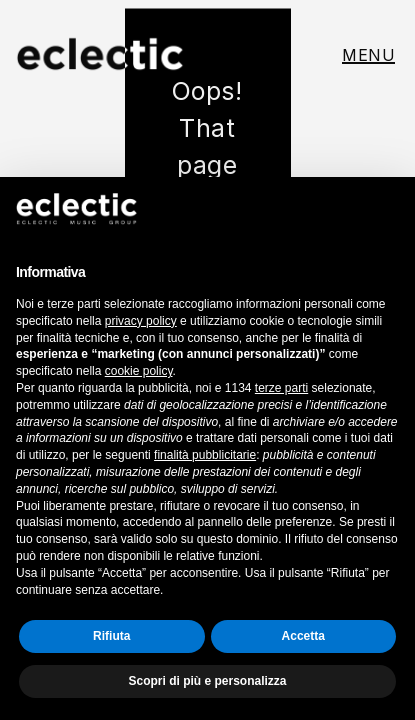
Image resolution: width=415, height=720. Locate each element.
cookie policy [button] (139, 371)
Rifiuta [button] (111, 636)
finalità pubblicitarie (205, 455)
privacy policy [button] (141, 321)
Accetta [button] (303, 636)
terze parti (281, 388)
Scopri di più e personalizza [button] (207, 681)
